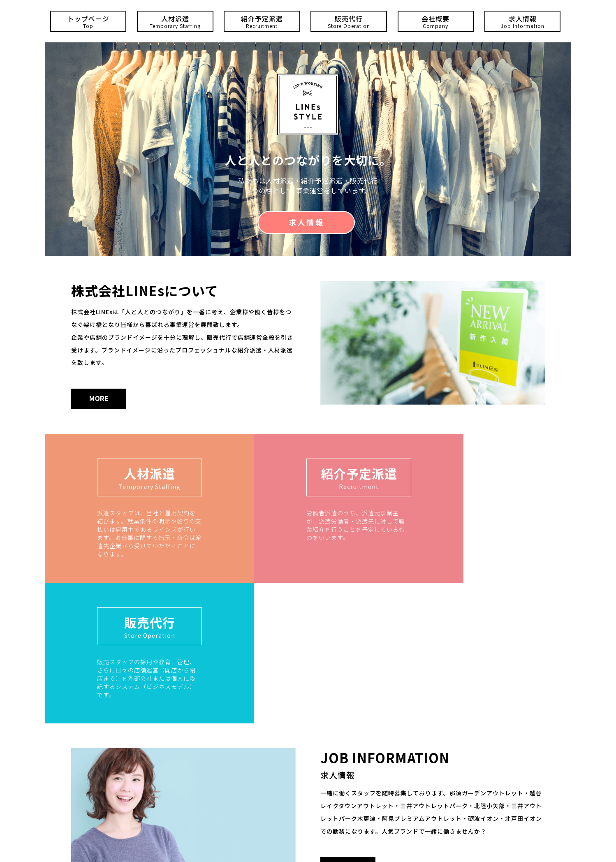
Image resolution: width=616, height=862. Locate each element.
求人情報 (523, 21)
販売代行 (349, 21)
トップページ (88, 21)
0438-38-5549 (336, 821)
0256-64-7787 (301, 796)
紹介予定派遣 (262, 21)
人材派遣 (175, 21)
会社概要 (436, 21)
